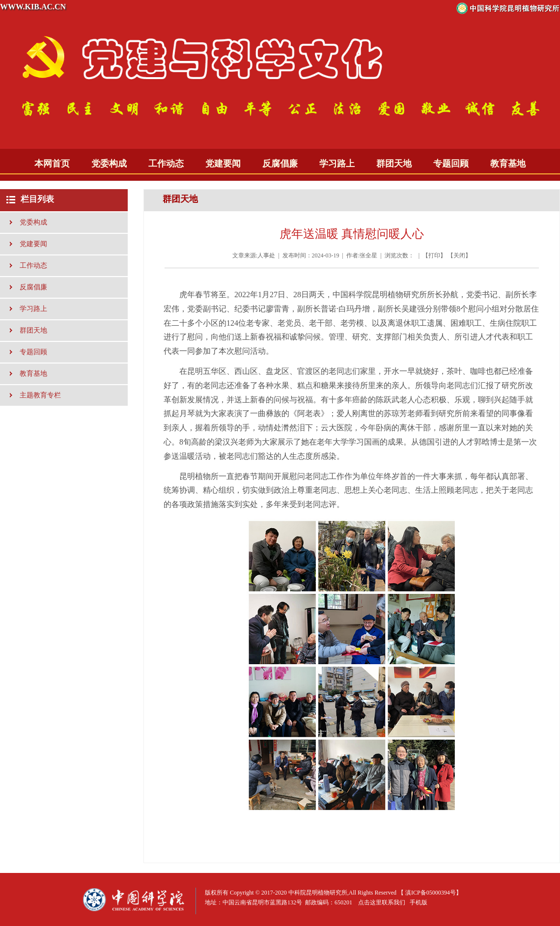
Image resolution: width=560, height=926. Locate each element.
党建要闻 (223, 164)
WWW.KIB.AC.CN (33, 7)
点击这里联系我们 (382, 902)
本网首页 (52, 164)
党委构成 (109, 164)
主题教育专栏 (40, 395)
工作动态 (166, 164)
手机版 (419, 902)
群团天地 (394, 164)
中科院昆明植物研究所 (318, 893)
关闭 (459, 255)
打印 (434, 255)
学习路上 (337, 164)
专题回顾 (451, 164)
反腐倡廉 (280, 164)
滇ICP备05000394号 (431, 893)
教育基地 (508, 164)
